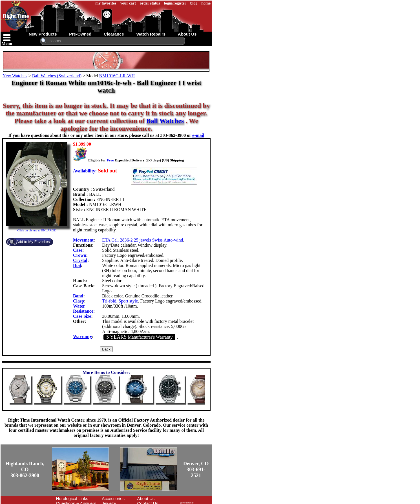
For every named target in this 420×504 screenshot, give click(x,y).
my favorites (106, 3)
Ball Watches (165, 121)
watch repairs (151, 34)
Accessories (113, 498)
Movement (83, 240)
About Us (146, 498)
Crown (80, 255)
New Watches (15, 76)
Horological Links (72, 498)
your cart (128, 3)
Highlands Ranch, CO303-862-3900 (25, 470)
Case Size (82, 316)
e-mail (198, 135)
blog (194, 3)
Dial (77, 265)
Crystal (80, 260)
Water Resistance (83, 309)
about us (187, 34)
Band (78, 296)
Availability (84, 171)
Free (110, 160)
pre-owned (80, 34)
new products (43, 34)
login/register (175, 3)
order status (150, 3)
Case (78, 250)
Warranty (83, 337)
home (206, 3)
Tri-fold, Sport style (120, 301)
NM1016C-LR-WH (117, 76)
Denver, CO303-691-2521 (196, 470)
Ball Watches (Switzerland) (57, 76)
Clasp (79, 301)
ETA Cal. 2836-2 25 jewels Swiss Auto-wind (142, 240)
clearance (114, 34)
